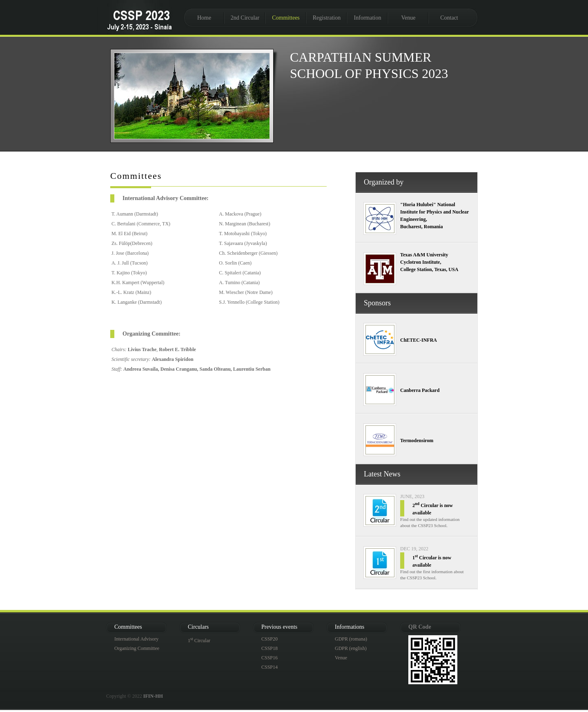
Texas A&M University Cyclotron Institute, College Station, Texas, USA (429, 262)
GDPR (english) (351, 648)
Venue (409, 18)
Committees (286, 18)
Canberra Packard (420, 390)
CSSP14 (269, 667)
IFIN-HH (153, 696)
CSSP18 (269, 648)
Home (204, 18)
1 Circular (199, 641)
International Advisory (136, 639)
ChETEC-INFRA (419, 340)
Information (368, 18)
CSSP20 (269, 639)
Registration (327, 18)
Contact (449, 18)
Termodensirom (417, 441)
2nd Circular (245, 18)
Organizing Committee (137, 648)
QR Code (420, 627)
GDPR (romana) (351, 639)
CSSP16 (269, 658)
